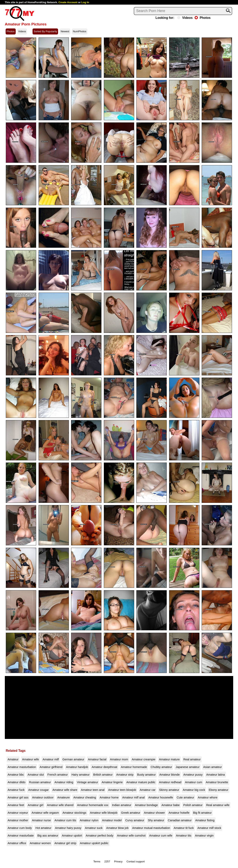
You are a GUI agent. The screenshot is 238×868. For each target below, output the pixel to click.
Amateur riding (64, 782)
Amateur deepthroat (104, 767)
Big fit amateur (202, 813)
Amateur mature (169, 759)
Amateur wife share (65, 790)
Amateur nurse (41, 820)
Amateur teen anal (93, 790)
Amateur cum (194, 782)
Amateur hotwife (179, 813)
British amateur (103, 775)
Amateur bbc (16, 775)
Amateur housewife (161, 797)
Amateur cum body (20, 828)
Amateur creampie (144, 759)
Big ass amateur (48, 836)
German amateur (73, 759)
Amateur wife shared (60, 805)
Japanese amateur (187, 767)
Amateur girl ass (18, 797)
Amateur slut (36, 775)
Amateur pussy (193, 775)
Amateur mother (18, 820)
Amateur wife (31, 759)
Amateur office (17, 843)
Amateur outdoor (43, 797)
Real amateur (192, 759)
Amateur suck (94, 828)
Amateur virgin (204, 836)
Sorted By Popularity (45, 31)
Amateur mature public (141, 782)
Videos (185, 18)
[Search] (183, 11)
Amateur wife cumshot (131, 836)
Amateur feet (16, 805)
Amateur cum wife (161, 836)
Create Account (68, 2)
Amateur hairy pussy (68, 828)
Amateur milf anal (133, 797)
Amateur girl (36, 805)
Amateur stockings (74, 813)
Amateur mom (119, 759)
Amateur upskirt (72, 836)
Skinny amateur (169, 790)
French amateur (58, 775)
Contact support (136, 861)
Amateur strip (125, 775)
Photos (203, 18)
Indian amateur (122, 805)
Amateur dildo (17, 782)
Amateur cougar (38, 790)
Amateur (13, 759)
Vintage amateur (87, 782)
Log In (85, 2)
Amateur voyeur (18, 813)
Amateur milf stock (209, 828)
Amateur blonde (170, 775)
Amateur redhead (170, 782)
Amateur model (112, 820)
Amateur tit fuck (184, 828)
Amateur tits (184, 836)
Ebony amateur (219, 790)
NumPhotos (80, 31)
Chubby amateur (161, 767)
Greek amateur (131, 813)
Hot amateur (43, 828)
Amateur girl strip (65, 843)
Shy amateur (156, 820)
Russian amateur (40, 782)
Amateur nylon (89, 820)
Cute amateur (185, 797)
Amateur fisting (205, 820)
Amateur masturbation (22, 767)
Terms (97, 861)
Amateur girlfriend (51, 767)
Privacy (118, 861)
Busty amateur (146, 775)
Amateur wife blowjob (104, 813)
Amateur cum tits (65, 820)
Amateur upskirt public (94, 843)
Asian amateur (213, 767)
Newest (65, 31)
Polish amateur (193, 805)
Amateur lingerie (112, 782)
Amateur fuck (16, 790)
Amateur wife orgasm (45, 813)
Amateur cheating (85, 797)
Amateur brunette (217, 782)
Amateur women (40, 843)
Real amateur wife (218, 805)
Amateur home (109, 797)
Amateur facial (97, 759)
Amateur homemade (134, 767)
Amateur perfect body (100, 836)
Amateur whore (208, 797)
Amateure (63, 797)
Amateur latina (216, 775)
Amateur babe (171, 805)
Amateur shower (154, 813)
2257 (107, 861)
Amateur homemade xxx (93, 805)
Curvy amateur (135, 820)
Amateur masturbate (21, 836)
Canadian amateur (180, 820)
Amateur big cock (194, 790)
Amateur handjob (77, 767)
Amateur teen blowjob (122, 790)
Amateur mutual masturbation (151, 828)
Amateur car (148, 790)
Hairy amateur (81, 775)
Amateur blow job (117, 828)
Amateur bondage (146, 805)
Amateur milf (51, 759)
